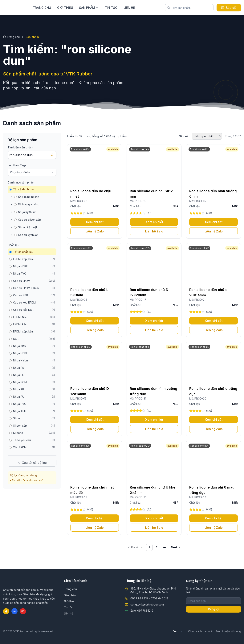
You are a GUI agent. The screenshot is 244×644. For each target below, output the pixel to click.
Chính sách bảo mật (200, 631)
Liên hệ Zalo (95, 231)
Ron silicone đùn (80, 149)
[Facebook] (6, 611)
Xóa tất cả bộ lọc (32, 463)
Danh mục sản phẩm (21, 182)
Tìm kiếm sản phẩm (20, 147)
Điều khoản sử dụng (228, 631)
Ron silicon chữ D (140, 248)
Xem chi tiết (95, 222)
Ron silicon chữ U (140, 446)
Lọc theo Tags (17, 165)
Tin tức (133, 8)
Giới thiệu (87, 8)
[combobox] (178, 631)
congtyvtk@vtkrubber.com (147, 604)
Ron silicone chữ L (81, 248)
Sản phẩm (70, 595)
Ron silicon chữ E (199, 248)
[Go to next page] (176, 547)
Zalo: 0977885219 (142, 611)
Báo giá (229, 8)
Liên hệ (151, 8)
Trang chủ (63, 8)
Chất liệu (13, 245)
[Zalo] (14, 611)
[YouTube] (23, 611)
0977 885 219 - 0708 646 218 (149, 598)
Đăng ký (213, 609)
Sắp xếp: (185, 136)
